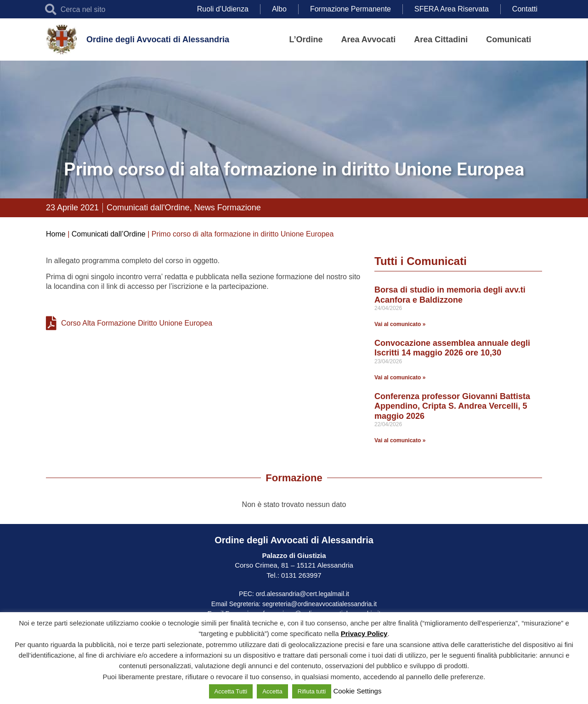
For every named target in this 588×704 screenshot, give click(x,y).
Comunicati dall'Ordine (148, 208)
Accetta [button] (272, 691)
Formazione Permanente (351, 9)
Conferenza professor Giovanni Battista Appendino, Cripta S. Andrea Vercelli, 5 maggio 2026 (452, 406)
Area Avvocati (369, 39)
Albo (279, 9)
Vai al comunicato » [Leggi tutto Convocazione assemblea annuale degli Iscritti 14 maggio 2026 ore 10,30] (400, 377)
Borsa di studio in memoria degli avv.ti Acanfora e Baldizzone (450, 295)
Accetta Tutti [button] (231, 691)
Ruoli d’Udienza (223, 9)
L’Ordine (306, 39)
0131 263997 (300, 575)
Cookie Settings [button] (357, 691)
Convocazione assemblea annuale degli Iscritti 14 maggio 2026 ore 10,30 (452, 348)
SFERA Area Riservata (452, 9)
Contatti (525, 9)
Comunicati (509, 39)
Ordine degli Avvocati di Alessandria (158, 39)
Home (56, 234)
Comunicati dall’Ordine (109, 234)
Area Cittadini (441, 39)
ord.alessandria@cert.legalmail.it (302, 594)
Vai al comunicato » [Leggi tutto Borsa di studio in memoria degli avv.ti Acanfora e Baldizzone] (400, 324)
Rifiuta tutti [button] (312, 691)
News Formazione (228, 208)
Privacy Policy (364, 634)
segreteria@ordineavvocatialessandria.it (319, 604)
